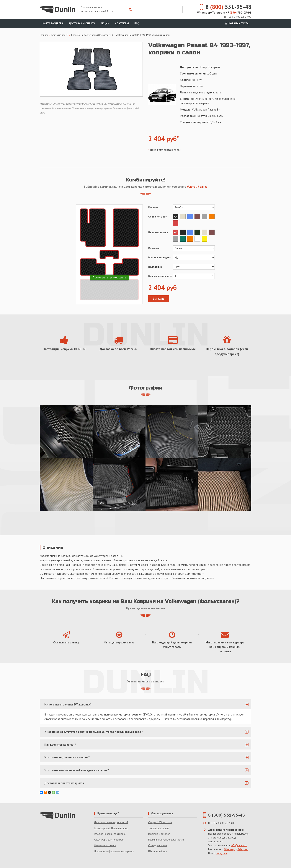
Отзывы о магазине (105, 845)
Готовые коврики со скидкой (110, 834)
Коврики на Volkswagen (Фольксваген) (92, 35)
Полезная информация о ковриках (114, 851)
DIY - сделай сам (158, 851)
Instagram (221, 853)
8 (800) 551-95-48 (227, 815)
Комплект (154, 248)
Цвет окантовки (158, 232)
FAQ (137, 23)
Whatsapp (230, 849)
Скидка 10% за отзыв (160, 822)
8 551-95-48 (223, 7)
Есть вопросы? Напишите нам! (111, 828)
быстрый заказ (197, 186)
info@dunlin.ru (239, 845)
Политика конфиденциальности (166, 840)
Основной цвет (158, 217)
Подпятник (155, 267)
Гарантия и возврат (159, 834)
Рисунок (153, 207)
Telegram (243, 849)
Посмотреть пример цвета (109, 277)
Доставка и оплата (82, 23)
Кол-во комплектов (160, 276)
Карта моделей (53, 23)
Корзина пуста (236, 23)
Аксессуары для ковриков (109, 840)
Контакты (122, 23)
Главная (44, 35)
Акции (105, 23)
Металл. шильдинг (160, 257)
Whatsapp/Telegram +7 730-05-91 (224, 12)
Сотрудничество (158, 845)
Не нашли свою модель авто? (111, 822)
